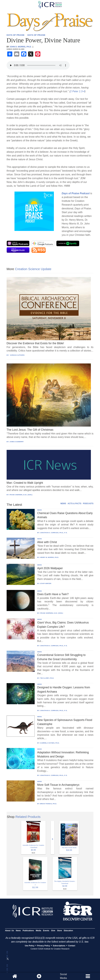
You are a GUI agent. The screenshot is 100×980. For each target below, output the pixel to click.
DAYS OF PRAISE (16, 35)
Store (60, 931)
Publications (28, 931)
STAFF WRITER (46, 583)
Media (38, 931)
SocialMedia (63, 976)
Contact (72, 946)
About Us (10, 931)
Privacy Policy (44, 946)
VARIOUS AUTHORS (17, 355)
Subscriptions (59, 946)
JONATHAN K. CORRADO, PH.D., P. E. (54, 533)
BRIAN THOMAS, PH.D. (49, 804)
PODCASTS (88, 504)
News (18, 931)
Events (46, 931)
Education (68, 931)
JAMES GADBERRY (17, 442)
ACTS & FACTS (74, 504)
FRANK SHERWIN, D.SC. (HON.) (21, 495)
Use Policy (30, 946)
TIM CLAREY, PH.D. (47, 678)
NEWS (63, 504)
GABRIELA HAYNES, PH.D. (50, 743)
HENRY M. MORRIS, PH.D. (49, 557)
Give (53, 931)
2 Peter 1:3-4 (78, 91)
